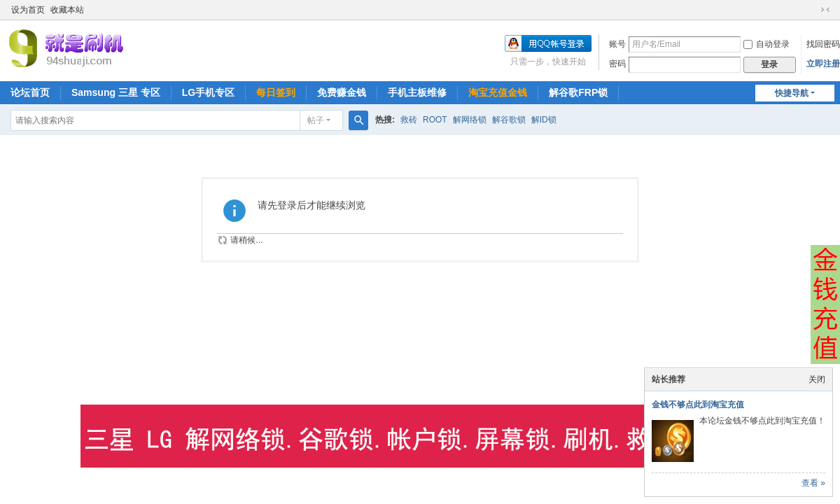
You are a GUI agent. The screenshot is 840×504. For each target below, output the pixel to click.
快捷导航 (792, 93)
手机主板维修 (417, 92)
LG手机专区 (208, 92)
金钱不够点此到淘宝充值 (698, 405)
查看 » (813, 483)
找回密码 (823, 44)
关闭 (817, 379)
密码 (617, 64)
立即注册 (823, 64)
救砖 (409, 120)
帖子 (316, 120)
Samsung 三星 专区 (116, 92)
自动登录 (766, 44)
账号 (617, 44)
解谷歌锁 (509, 120)
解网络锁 (470, 120)
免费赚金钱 (342, 92)
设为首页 (28, 10)
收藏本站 (67, 10)
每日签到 (276, 92)
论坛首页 (30, 92)
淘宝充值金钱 (498, 92)
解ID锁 (544, 120)
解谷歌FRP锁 (578, 92)
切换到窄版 (825, 10)
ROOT (435, 120)
